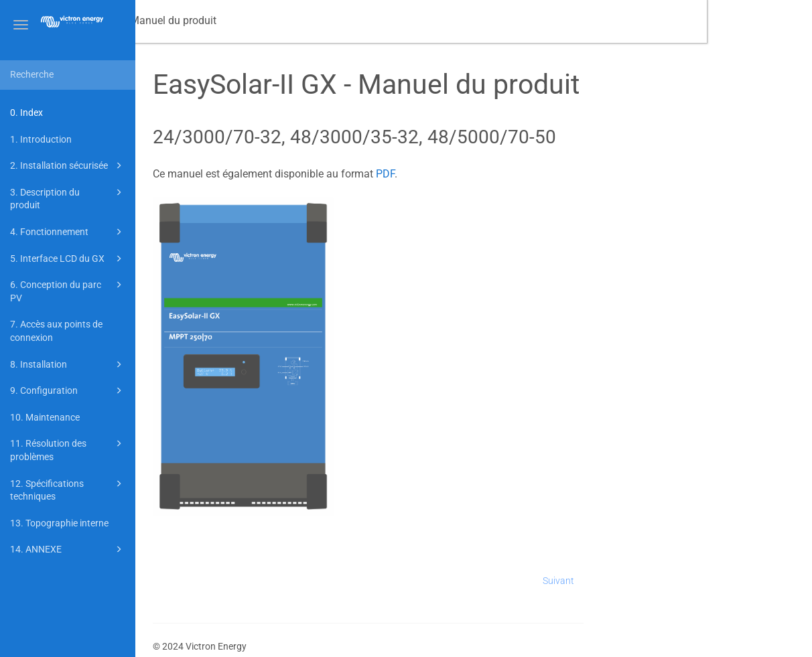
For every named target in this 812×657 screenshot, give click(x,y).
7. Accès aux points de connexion (56, 331)
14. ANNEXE (68, 549)
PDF (490, 174)
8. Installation (68, 364)
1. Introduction (41, 139)
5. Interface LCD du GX (68, 259)
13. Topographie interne (59, 523)
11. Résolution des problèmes (68, 449)
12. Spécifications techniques (68, 489)
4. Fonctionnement (68, 232)
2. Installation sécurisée (68, 165)
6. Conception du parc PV (68, 290)
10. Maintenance (45, 417)
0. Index (26, 113)
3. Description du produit (68, 198)
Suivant (664, 581)
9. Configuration (68, 390)
